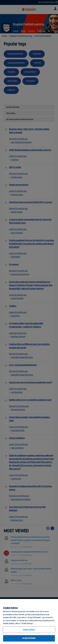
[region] (29, 621)
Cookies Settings (29, 630)
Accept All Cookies (29, 638)
